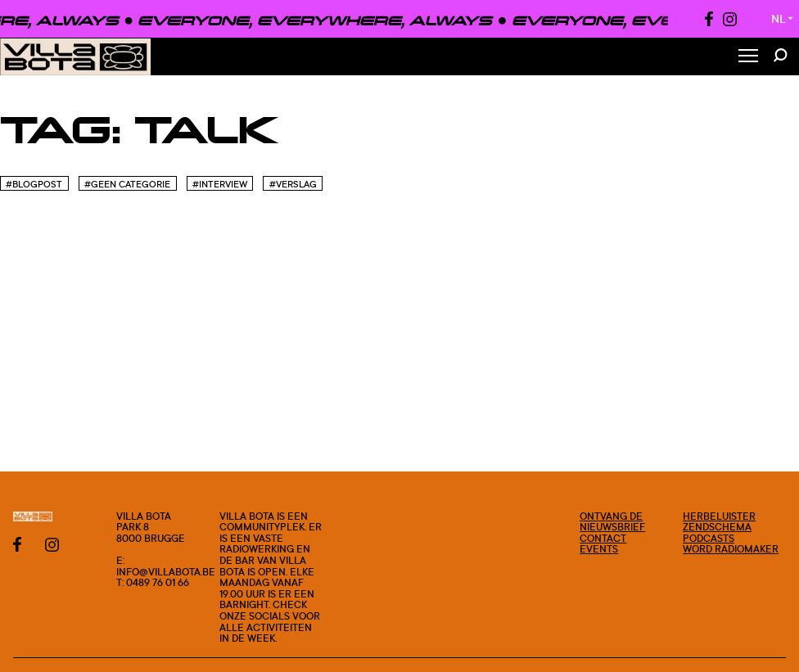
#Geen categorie (127, 184)
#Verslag (293, 184)
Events (599, 549)
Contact (603, 538)
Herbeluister (719, 516)
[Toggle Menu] (748, 57)
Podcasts (709, 538)
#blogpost (34, 184)
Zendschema (717, 527)
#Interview (220, 184)
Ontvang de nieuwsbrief (612, 522)
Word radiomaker (731, 549)
